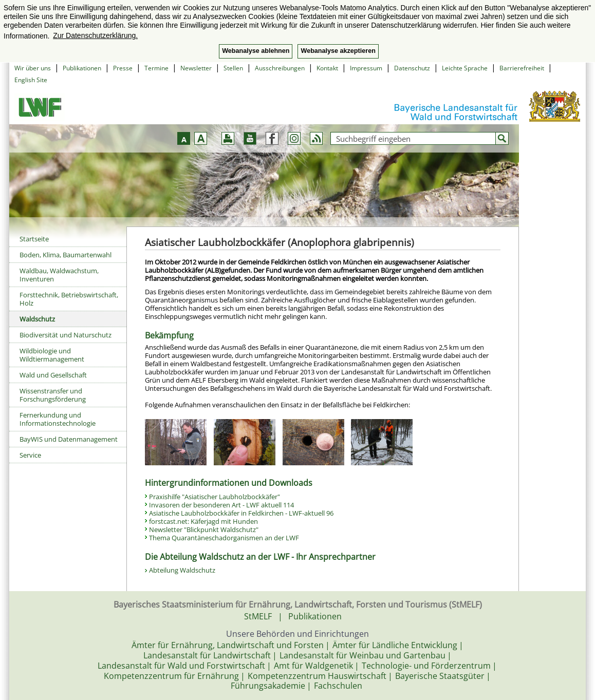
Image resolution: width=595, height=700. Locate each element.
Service (30, 455)
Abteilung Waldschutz (183, 570)
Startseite (34, 239)
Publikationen (82, 68)
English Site (31, 80)
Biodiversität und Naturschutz (66, 335)
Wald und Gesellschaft (53, 375)
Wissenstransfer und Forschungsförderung (53, 395)
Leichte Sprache (465, 68)
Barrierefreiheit (522, 68)
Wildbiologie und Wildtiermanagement (52, 355)
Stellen (233, 68)
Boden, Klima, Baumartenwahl (66, 255)
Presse (123, 68)
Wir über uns (33, 68)
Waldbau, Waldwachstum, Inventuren (59, 275)
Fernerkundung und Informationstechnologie (58, 419)
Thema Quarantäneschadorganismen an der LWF (224, 538)
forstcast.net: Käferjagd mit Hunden (203, 521)
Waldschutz (37, 319)
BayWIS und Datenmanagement (69, 439)
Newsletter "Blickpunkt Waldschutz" (204, 529)
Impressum (366, 68)
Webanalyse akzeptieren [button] (338, 51)
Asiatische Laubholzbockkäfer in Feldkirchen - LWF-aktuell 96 (241, 513)
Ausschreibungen (280, 68)
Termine (156, 68)
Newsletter (196, 68)
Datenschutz (412, 68)
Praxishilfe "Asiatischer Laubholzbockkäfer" (215, 497)
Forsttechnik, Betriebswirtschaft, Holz (69, 299)
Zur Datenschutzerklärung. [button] (95, 35)
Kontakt (327, 68)
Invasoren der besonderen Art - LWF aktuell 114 (221, 505)
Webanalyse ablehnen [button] (256, 51)
